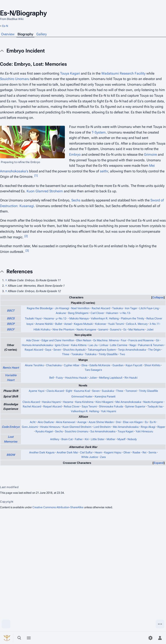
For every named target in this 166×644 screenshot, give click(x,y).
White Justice (90, 457)
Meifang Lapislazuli (111, 378)
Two (122, 354)
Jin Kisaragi (62, 308)
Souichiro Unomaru (15, 79)
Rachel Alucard (101, 308)
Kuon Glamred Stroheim (45, 191)
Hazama (49, 318)
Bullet (59, 324)
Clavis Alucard (55, 391)
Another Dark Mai (67, 452)
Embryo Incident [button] (26, 51)
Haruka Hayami (51, 402)
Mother (111, 439)
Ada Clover (33, 340)
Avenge (82, 422)
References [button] (20, 271)
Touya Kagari (70, 73)
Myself (121, 439)
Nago (133, 345)
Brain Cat (67, 439)
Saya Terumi (89, 406)
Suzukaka (108, 391)
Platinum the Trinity (132, 318)
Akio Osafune (46, 422)
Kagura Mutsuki (83, 324)
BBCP (11, 324)
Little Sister (98, 439)
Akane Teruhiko (34, 365)
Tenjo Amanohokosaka (132, 350)
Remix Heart (11, 368)
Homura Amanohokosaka (37, 345)
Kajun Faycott (134, 365)
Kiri (87, 439)
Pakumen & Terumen (151, 345)
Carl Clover (97, 313)
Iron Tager (131, 308)
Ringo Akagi (148, 427)
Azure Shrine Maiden (101, 422)
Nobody (132, 439)
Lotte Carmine (119, 345)
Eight (69, 391)
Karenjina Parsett (105, 396)
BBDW (11, 455)
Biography (25, 34)
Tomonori (131, 391)
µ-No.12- (62, 318)
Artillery (55, 439)
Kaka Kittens (79, 345)
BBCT (11, 311)
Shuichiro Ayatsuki (74, 350)
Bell (52, 378)
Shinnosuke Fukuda (111, 406)
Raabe (136, 452)
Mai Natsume (136, 329)
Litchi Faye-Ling (149, 308)
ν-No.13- (126, 313)
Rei (144, 452)
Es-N (5, 26)
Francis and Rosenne (141, 340)
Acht (33, 422)
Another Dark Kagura (42, 452)
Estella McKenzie (100, 365)
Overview (8, 34)
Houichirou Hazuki (76, 378)
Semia (152, 452)
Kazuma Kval (82, 391)
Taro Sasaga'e (93, 370)
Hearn (98, 452)
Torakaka (77, 354)
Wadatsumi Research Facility (123, 73)
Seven (57, 350)
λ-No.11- (155, 324)
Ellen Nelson (84, 340)
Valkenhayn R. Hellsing (105, 318)
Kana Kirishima (84, 402)
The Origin (154, 350)
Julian (93, 378)
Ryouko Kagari (44, 431)
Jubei (150, 329)
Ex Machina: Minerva (106, 340)
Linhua (104, 345)
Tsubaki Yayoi (33, 318)
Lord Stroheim (102, 427)
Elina (84, 365)
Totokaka (91, 354)
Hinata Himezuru (50, 427)
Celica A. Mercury (137, 324)
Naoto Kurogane (86, 329)
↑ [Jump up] (6, 280)
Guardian (118, 365)
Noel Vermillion (80, 308)
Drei (118, 422)
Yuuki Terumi (116, 324)
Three (66, 354)
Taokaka (117, 308)
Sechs (76, 200)
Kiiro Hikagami (104, 402)
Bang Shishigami (78, 313)
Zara (103, 457)
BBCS (11, 318)
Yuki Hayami (109, 411)
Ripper (161, 427)
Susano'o (116, 329)
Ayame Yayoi (37, 391)
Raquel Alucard (34, 350)
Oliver (127, 452)
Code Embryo (11, 427)
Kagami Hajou (113, 452)
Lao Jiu (93, 345)
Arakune (61, 313)
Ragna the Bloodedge (40, 308)
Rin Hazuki (131, 378)
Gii (157, 340)
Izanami (103, 329)
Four (124, 340)
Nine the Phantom (63, 329)
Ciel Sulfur (86, 452)
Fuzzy (59, 378)
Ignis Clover (62, 345)
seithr (104, 171)
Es (125, 329)
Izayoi (30, 324)
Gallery (41, 34)
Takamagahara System (102, 350)
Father (79, 439)
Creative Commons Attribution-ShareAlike (58, 507)
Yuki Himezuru (144, 431)
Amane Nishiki (44, 324)
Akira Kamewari (66, 422)
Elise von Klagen (133, 422)
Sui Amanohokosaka (103, 431)
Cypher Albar (72, 365)
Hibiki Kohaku (42, 329)
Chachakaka (54, 365)
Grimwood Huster (82, 396)
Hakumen (112, 313)
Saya (48, 350)
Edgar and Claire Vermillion (58, 340)
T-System (99, 132)
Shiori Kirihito (152, 365)
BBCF (11, 329)
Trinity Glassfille (108, 354)
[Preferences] (150, 638)
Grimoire (150, 154)
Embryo (75, 154)
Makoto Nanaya (79, 318)
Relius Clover (154, 318)
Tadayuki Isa (155, 406)
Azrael (68, 324)
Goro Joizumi (30, 427)
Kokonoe (101, 324)
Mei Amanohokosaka (128, 402)
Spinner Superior (135, 406)
